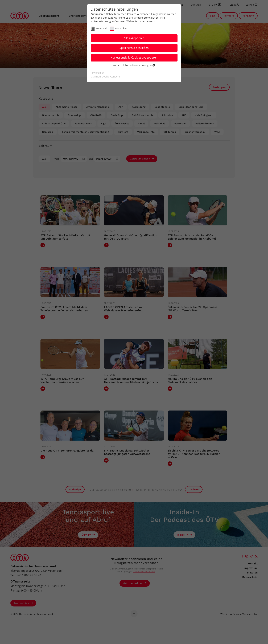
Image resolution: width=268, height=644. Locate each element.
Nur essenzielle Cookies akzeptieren (134, 58)
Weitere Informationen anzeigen (134, 65)
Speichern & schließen (134, 48)
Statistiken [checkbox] (121, 28)
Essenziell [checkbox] (102, 28)
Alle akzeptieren (134, 38)
